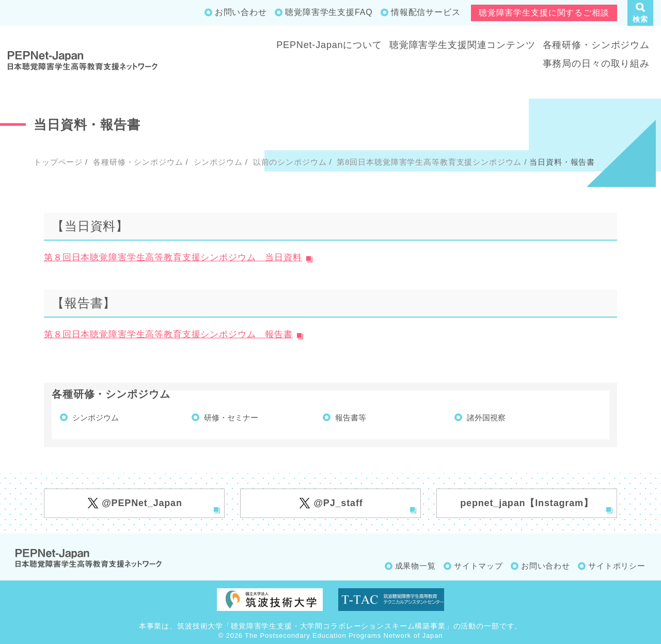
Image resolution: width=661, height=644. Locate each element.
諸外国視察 (486, 418)
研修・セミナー (231, 418)
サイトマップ (478, 566)
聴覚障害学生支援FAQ (329, 12)
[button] (640, 13)
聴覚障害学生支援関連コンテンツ (462, 45)
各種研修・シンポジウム (596, 45)
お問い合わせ (241, 12)
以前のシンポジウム (289, 162)
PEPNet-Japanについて (329, 45)
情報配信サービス (426, 12)
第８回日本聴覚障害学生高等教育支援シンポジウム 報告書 (168, 334)
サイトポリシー (617, 566)
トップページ (58, 162)
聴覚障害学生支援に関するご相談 (544, 13)
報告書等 (351, 418)
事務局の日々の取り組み (596, 64)
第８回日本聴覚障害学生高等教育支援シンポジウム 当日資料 (173, 257)
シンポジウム (217, 162)
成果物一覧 (415, 566)
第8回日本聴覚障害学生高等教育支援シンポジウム (428, 162)
